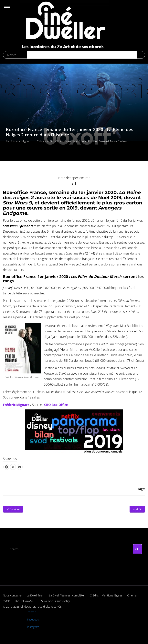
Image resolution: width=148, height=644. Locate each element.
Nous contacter (12, 595)
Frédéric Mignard (21, 141)
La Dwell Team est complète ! (67, 595)
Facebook (33, 619)
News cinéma (119, 141)
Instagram (33, 627)
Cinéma (132, 595)
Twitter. (32, 612)
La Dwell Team (36, 595)
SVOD (7, 601)
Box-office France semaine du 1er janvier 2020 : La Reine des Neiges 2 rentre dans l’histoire (70, 132)
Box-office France (76, 141)
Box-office (57, 141)
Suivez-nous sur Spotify (55, 601)
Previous (13, 509)
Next (137, 509)
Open (11, 9)
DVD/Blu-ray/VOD (26, 601)
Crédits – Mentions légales (106, 595)
